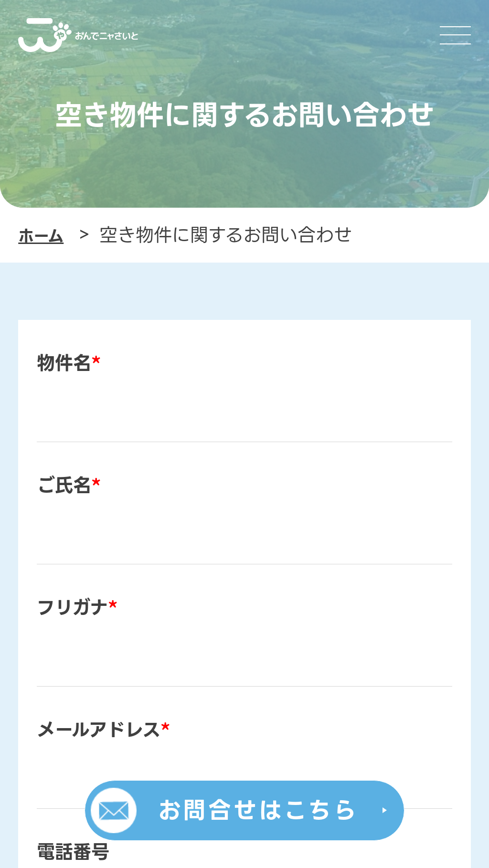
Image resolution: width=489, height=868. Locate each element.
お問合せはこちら (258, 810)
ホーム (41, 236)
